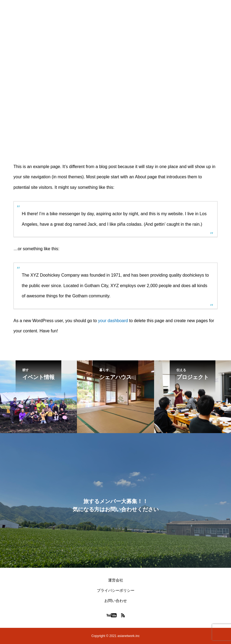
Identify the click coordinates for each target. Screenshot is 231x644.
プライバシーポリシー (116, 590)
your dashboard (113, 321)
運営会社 (116, 580)
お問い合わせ (116, 601)
